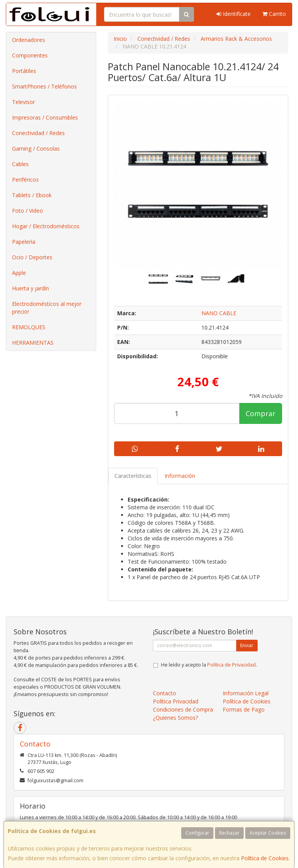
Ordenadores (29, 40)
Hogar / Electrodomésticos (46, 226)
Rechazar (229, 833)
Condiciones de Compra (183, 709)
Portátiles (24, 71)
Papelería (24, 242)
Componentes (30, 55)
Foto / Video (28, 211)
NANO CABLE (219, 313)
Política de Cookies (265, 858)
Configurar (197, 833)
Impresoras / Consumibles (45, 117)
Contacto (165, 693)
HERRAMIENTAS (33, 343)
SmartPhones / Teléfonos (44, 86)
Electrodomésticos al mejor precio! (47, 308)
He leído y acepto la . (209, 665)
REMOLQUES (29, 327)
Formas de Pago (244, 709)
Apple (19, 273)
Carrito (274, 14)
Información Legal (246, 693)
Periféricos (25, 180)
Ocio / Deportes (32, 257)
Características (133, 476)
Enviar (247, 645)
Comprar (261, 413)
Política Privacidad (176, 701)
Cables (20, 164)
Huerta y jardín (30, 288)
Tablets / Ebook (32, 195)
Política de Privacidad (231, 665)
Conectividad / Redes (38, 133)
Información (180, 476)
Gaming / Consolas (36, 148)
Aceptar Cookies (268, 833)
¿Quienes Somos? (175, 718)
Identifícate (234, 14)
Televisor (23, 102)
